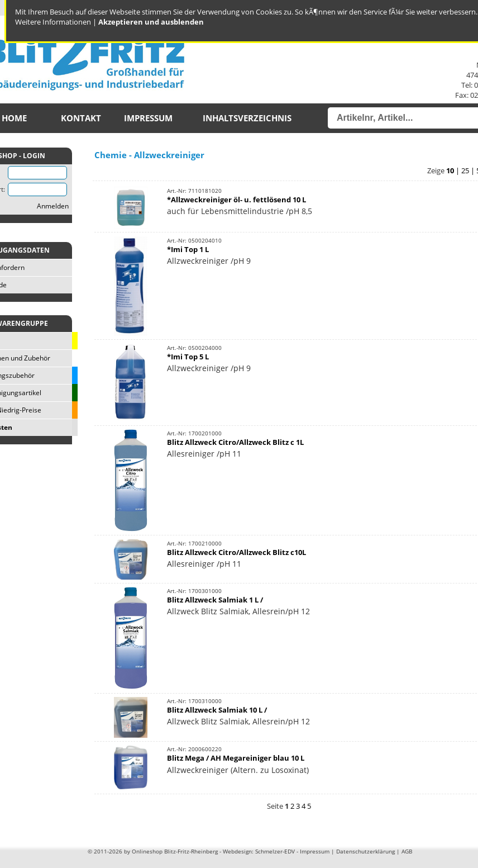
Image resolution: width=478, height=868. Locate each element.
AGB (407, 851)
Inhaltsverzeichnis (247, 118)
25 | (469, 170)
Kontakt (81, 118)
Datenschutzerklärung (365, 851)
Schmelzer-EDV (275, 851)
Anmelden (53, 206)
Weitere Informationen (53, 22)
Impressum (148, 118)
